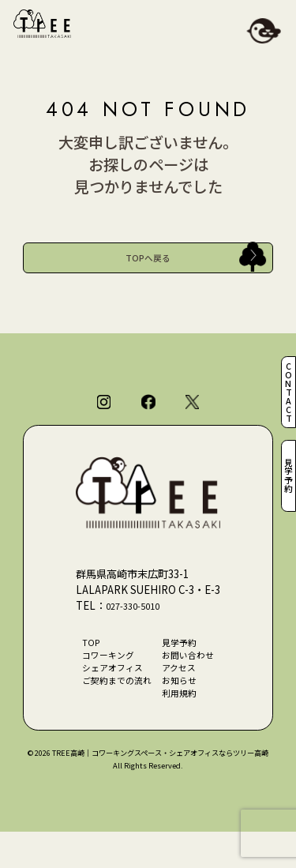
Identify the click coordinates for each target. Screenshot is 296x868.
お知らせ (184, 712)
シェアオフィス (107, 696)
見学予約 (287, 485)
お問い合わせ (194, 680)
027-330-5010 (138, 624)
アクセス (184, 696)
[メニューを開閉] (263, 33)
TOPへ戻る (148, 262)
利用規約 (184, 727)
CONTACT (287, 383)
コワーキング (102, 680)
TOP (82, 664)
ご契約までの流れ (112, 712)
